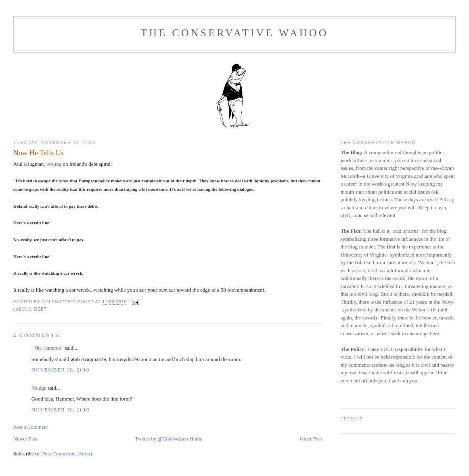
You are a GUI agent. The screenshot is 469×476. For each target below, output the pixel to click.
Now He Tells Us (39, 153)
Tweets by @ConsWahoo (162, 439)
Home (196, 439)
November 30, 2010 (61, 370)
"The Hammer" (48, 348)
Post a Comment (31, 427)
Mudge (39, 388)
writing (54, 164)
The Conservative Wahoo (234, 33)
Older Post (311, 439)
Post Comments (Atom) (67, 454)
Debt (41, 309)
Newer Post (25, 439)
